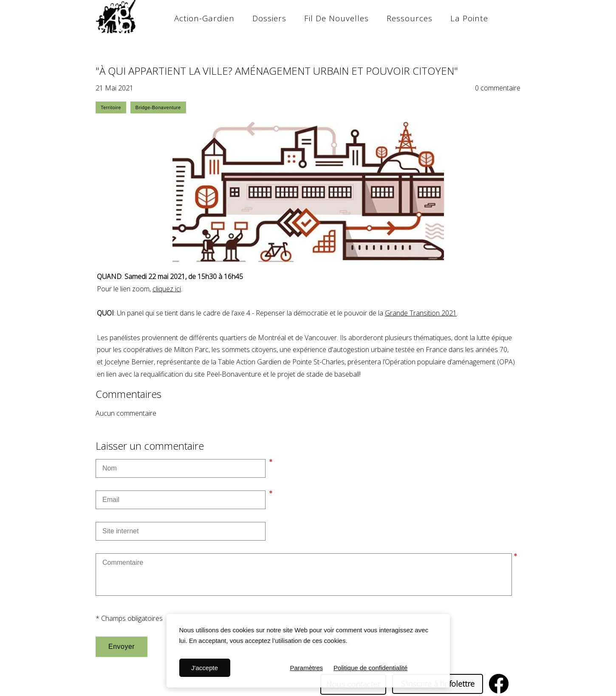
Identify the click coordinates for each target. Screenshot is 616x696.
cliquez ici (167, 289)
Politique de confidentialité (370, 668)
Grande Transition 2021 (421, 313)
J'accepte (205, 668)
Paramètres (307, 668)
